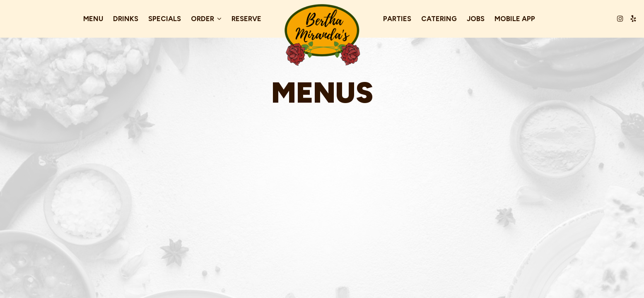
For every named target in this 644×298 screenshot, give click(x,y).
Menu (93, 19)
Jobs (476, 19)
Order (206, 19)
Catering (439, 19)
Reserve (246, 19)
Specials (165, 19)
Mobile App (515, 19)
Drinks (126, 19)
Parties (397, 19)
